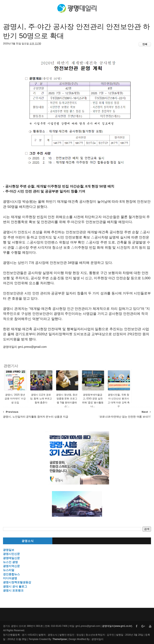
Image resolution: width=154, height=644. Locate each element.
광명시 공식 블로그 (15, 586)
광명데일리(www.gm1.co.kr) (117, 626)
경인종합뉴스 (11, 574)
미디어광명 (10, 578)
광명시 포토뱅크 (13, 590)
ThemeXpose (60, 639)
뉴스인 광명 (10, 562)
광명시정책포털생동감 (17, 582)
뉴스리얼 (9, 570)
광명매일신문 (11, 558)
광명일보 (9, 550)
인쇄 (145, 44)
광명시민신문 (11, 554)
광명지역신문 (11, 566)
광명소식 (28, 541)
